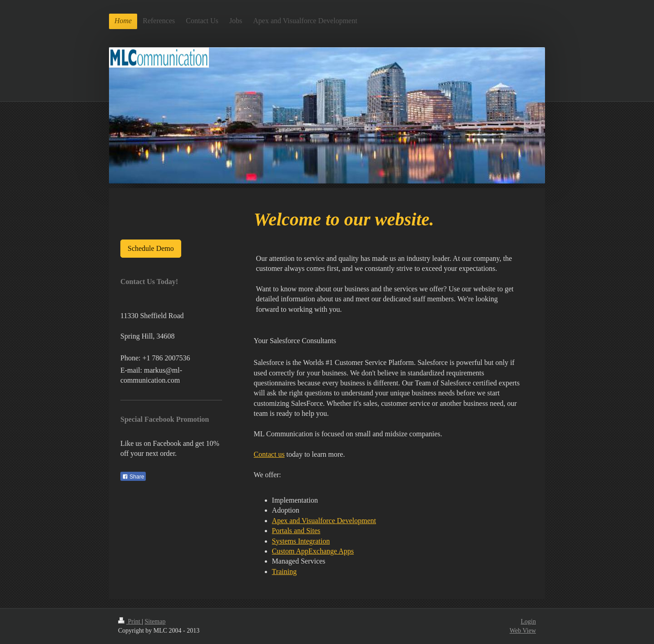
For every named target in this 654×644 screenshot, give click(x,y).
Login (528, 622)
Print (130, 622)
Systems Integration (301, 541)
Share (133, 477)
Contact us (269, 454)
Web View (523, 631)
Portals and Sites (296, 531)
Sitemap (155, 622)
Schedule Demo (151, 248)
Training (285, 572)
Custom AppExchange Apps (313, 551)
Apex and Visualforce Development (324, 521)
